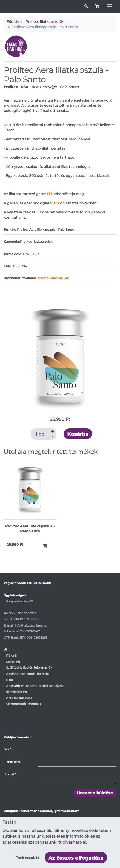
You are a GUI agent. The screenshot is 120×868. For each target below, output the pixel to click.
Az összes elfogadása (76, 858)
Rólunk (11, 655)
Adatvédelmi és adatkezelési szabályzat (35, 686)
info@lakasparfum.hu (31, 625)
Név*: (8, 749)
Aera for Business (19, 698)
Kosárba (78, 434)
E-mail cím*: (13, 762)
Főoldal (13, 22)
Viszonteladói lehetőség (24, 704)
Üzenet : (10, 774)
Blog (10, 680)
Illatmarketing (17, 692)
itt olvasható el (72, 842)
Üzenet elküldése (95, 793)
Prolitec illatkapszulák (44, 22)
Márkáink (13, 662)
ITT (56, 203)
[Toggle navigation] (110, 6)
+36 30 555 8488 (39, 583)
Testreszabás (28, 857)
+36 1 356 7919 (26, 613)
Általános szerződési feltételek (28, 674)
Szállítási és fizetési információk (29, 668)
